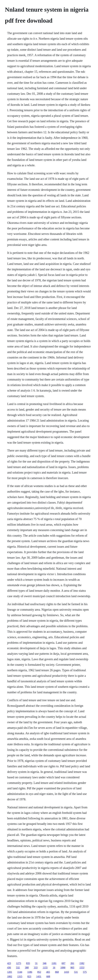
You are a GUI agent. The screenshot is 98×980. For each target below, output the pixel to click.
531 (76, 972)
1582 (82, 963)
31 (36, 963)
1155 (45, 968)
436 (9, 968)
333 (36, 968)
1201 (10, 972)
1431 (39, 976)
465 (48, 972)
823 (29, 976)
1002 (10, 976)
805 (72, 968)
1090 (63, 968)
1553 (82, 968)
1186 (30, 972)
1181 (54, 963)
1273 (19, 963)
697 (63, 963)
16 (54, 968)
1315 (20, 976)
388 (27, 968)
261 (72, 963)
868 (57, 972)
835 (28, 963)
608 (48, 976)
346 (45, 963)
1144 (20, 972)
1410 (66, 972)
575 (85, 972)
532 (18, 968)
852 (39, 972)
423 (9, 963)
